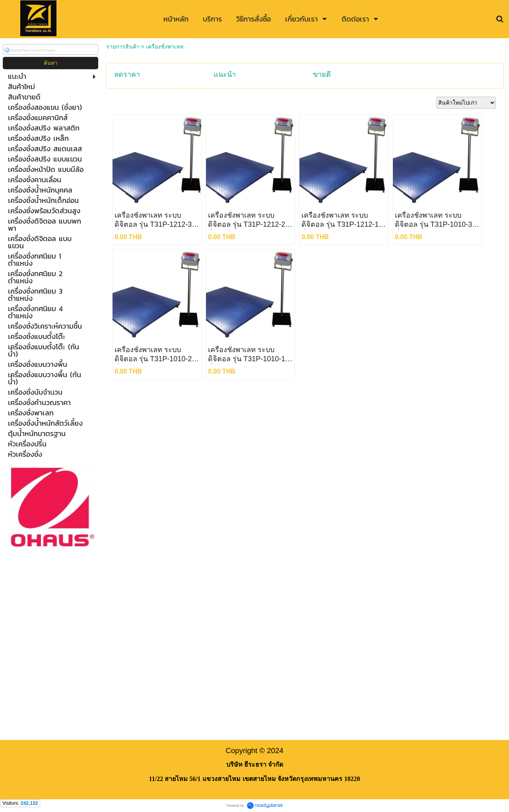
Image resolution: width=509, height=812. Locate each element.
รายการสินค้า (123, 47)
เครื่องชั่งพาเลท (165, 47)
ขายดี (322, 74)
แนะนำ (225, 74)
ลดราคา (127, 74)
